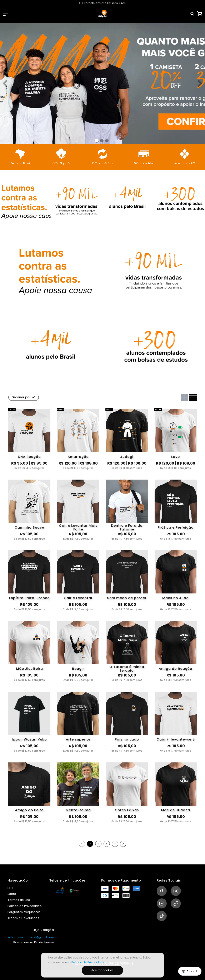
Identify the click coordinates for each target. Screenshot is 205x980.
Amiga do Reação (176, 669)
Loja (10, 888)
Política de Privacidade (25, 906)
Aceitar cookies (102, 970)
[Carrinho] (199, 14)
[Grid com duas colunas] (184, 397)
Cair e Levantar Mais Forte (78, 528)
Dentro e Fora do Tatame (127, 528)
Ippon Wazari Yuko (29, 739)
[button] (6, 14)
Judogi (127, 457)
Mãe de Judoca (176, 810)
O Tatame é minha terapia (127, 669)
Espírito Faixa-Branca (29, 598)
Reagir (78, 669)
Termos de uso (19, 900)
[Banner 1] (102, 141)
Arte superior (78, 739)
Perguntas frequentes (24, 912)
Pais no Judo (127, 739)
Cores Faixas (127, 810)
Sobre (12, 894)
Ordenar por (24, 397)
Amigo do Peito (29, 810)
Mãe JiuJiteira (29, 669)
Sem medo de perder (127, 598)
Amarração (78, 457)
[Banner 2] (107, 141)
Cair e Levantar (78, 598)
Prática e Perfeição (176, 527)
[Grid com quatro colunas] (193, 397)
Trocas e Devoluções (23, 918)
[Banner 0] (97, 140)
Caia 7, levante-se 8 (176, 739)
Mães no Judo (176, 598)
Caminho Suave (29, 527)
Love (176, 457)
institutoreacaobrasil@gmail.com (31, 937)
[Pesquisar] (193, 14)
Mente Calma (78, 810)
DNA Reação (29, 457)
